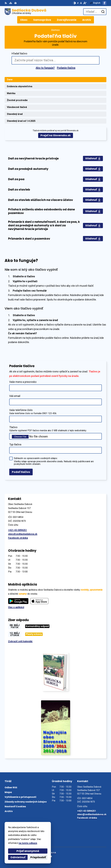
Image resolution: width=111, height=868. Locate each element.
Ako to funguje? (45, 68)
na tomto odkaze (23, 843)
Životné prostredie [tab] (17, 100)
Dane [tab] (10, 80)
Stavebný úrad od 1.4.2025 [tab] (21, 121)
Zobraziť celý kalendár (20, 641)
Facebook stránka (18, 538)
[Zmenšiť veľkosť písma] (78, 3)
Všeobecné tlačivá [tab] (17, 107)
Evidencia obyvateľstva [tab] (20, 86)
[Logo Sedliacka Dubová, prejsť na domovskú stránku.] (26, 12)
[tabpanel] (55, 199)
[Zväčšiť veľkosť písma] (85, 3)
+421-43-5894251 (17, 530)
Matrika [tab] (11, 93)
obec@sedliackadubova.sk (23, 534)
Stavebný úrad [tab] (15, 114)
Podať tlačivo (21, 472)
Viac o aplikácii (16, 607)
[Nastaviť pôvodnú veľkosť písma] (81, 3)
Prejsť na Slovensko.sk (56, 135)
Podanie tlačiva (66, 68)
